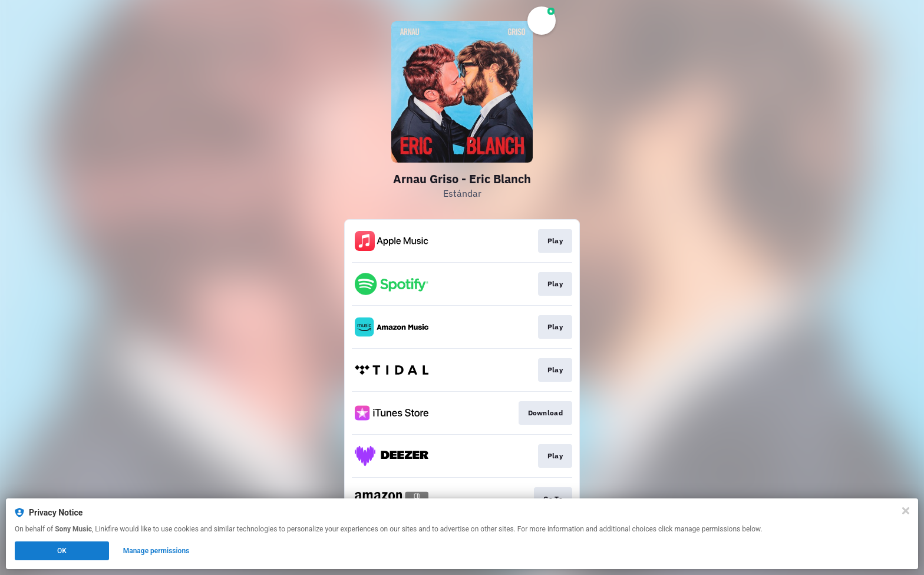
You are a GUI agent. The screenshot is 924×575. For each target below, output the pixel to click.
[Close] (906, 511)
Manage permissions (156, 551)
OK (62, 551)
